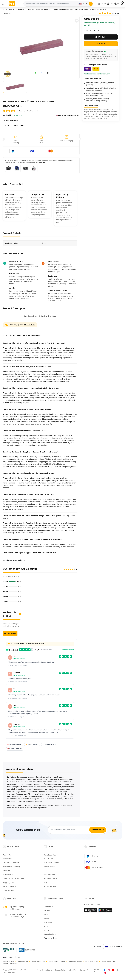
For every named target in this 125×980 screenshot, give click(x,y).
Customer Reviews (51, 863)
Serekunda (48, 907)
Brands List (48, 859)
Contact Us (8, 859)
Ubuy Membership (10, 890)
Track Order (8, 875)
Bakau (46, 914)
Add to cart (101, 37)
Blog (46, 882)
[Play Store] (105, 911)
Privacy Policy (61, 970)
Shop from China (92, 961)
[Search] (91, 4)
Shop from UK (23, 961)
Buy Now (42, 162)
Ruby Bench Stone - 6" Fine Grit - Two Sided (91, 9)
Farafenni (48, 922)
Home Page (7, 9)
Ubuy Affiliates (50, 886)
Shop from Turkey (108, 961)
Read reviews (68, 650)
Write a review (10, 633)
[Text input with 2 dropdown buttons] (51, 4)
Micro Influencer (10, 886)
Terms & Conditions (44, 970)
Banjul (46, 918)
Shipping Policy (9, 882)
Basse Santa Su (50, 934)
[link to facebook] (41, 73)
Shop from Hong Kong (57, 961)
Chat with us (29, 325)
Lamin (46, 926)
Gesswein (7, 13)
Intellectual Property (12, 867)
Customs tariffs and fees (14, 878)
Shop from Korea (75, 961)
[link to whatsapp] (35, 73)
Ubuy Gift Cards (50, 878)
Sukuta (46, 930)
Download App (50, 855)
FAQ (45, 871)
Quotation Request (11, 863)
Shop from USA (9, 961)
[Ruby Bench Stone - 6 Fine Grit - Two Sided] (41, 47)
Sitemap (6, 871)
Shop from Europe (10, 964)
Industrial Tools (42, 9)
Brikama (47, 911)
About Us (7, 855)
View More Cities (51, 938)
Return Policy (49, 867)
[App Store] (91, 911)
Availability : (8, 115)
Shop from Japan (38, 961)
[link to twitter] (48, 73)
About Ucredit (49, 875)
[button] (101, 4)
